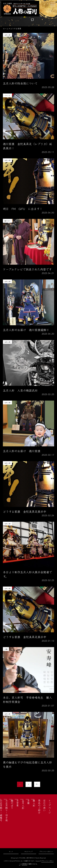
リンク (11, 852)
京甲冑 (17, 803)
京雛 (28, 802)
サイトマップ (28, 852)
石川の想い (44, 805)
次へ (37, 784)
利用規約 (24, 864)
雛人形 (34, 803)
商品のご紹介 (39, 807)
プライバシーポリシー (46, 852)
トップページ (50, 807)
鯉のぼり (12, 804)
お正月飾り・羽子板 (7, 810)
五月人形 (23, 804)
